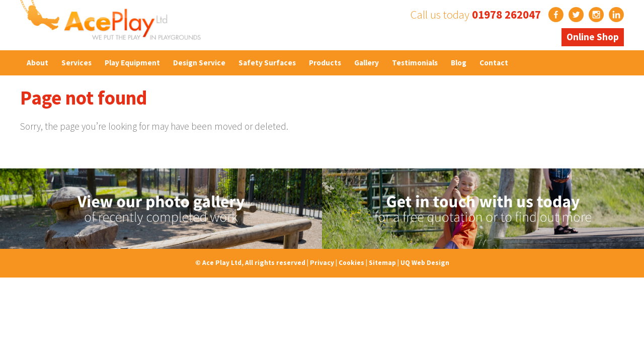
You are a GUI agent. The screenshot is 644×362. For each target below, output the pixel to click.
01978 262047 (506, 14)
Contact (494, 63)
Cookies (351, 263)
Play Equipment (132, 63)
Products (325, 63)
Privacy (322, 263)
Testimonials (415, 63)
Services (76, 63)
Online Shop (593, 37)
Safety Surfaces (267, 63)
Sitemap (382, 263)
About (37, 63)
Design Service (199, 63)
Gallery (367, 63)
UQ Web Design (425, 263)
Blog (459, 63)
